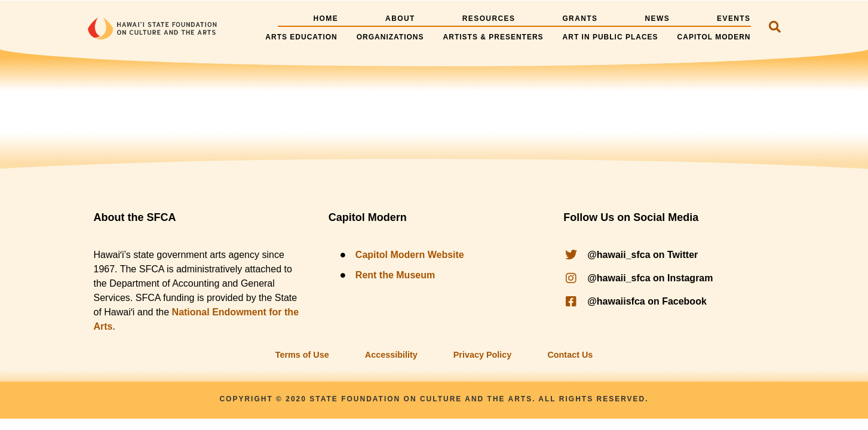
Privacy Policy (483, 355)
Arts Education (301, 37)
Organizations (390, 37)
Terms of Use (302, 355)
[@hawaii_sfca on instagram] (669, 278)
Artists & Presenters (493, 37)
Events (734, 19)
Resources (489, 19)
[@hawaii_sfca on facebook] (669, 302)
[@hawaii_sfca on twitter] (669, 255)
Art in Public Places (611, 37)
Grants (580, 19)
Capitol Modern (714, 37)
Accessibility (391, 355)
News (657, 19)
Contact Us (570, 355)
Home (326, 19)
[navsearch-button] (775, 28)
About (400, 19)
